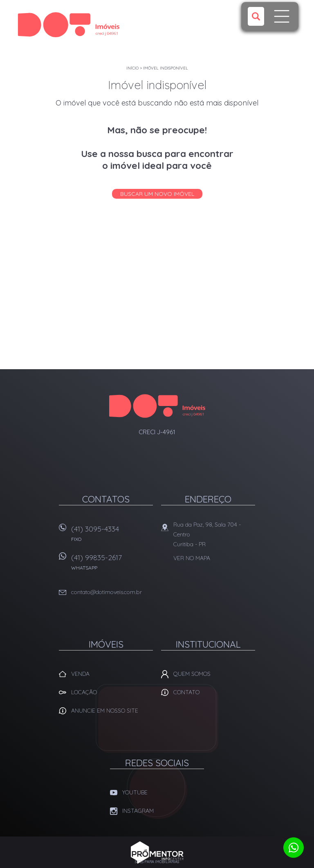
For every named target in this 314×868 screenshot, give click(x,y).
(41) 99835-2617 (112, 565)
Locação (84, 692)
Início (132, 68)
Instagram (138, 811)
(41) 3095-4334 (112, 536)
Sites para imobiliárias (157, 862)
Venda (80, 674)
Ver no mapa (192, 558)
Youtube (135, 792)
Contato (186, 692)
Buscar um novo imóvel (157, 194)
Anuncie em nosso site (105, 711)
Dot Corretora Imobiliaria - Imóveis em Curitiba (157, 406)
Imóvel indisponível (166, 68)
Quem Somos (192, 674)
